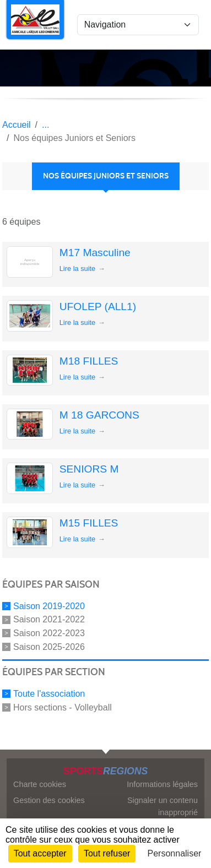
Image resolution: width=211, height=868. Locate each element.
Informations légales (162, 784)
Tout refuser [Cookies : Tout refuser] (107, 853)
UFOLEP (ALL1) (98, 306)
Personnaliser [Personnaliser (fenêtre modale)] (175, 853)
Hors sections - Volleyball (63, 707)
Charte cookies (40, 784)
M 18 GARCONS (99, 415)
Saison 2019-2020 (49, 606)
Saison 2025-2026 (49, 647)
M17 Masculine (95, 253)
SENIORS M (89, 469)
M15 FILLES (89, 523)
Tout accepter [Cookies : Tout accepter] (40, 853)
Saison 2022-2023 (49, 633)
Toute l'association (49, 694)
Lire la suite (77, 268)
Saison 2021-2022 (49, 619)
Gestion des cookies (49, 800)
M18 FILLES (89, 361)
